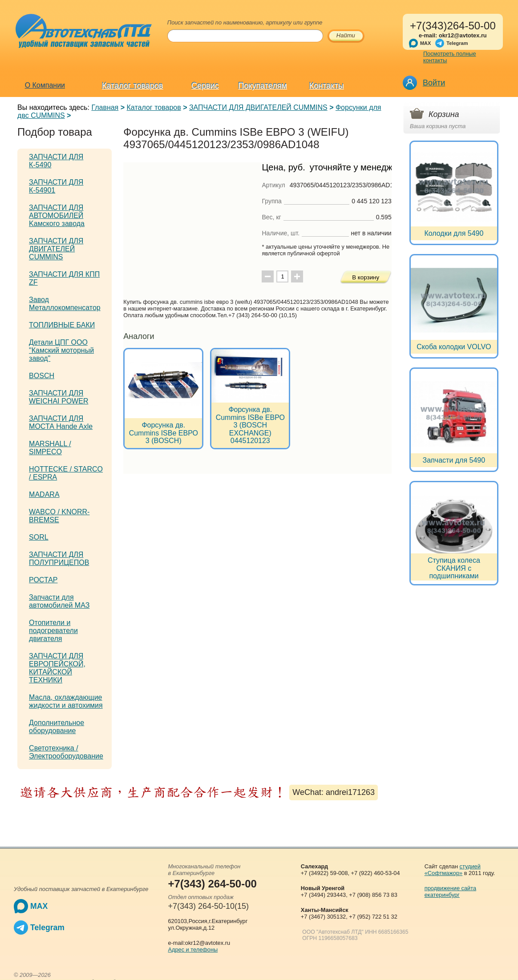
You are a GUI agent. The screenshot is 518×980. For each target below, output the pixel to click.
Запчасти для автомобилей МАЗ (59, 601)
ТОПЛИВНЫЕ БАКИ (62, 325)
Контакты (327, 86)
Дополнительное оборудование (57, 727)
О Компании (45, 85)
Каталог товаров (132, 86)
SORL (39, 537)
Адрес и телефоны (193, 950)
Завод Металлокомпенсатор (65, 304)
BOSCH (42, 376)
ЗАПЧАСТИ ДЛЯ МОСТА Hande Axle (61, 422)
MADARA (44, 494)
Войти (434, 83)
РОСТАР (43, 580)
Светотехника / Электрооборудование (66, 752)
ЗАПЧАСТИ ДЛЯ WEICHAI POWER (59, 397)
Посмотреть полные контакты (450, 57)
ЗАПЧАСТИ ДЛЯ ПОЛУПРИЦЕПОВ (59, 559)
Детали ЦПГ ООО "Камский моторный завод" (61, 350)
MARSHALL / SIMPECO (50, 448)
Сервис (205, 86)
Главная (105, 107)
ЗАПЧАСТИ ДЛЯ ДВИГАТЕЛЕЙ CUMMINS (258, 107)
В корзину (366, 277)
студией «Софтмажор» (453, 870)
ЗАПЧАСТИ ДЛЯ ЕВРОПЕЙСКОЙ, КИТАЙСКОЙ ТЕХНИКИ (57, 668)
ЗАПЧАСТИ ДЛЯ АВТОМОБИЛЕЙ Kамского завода (57, 216)
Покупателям (263, 86)
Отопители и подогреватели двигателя (53, 631)
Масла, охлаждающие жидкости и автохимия (66, 701)
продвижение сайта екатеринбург (450, 891)
